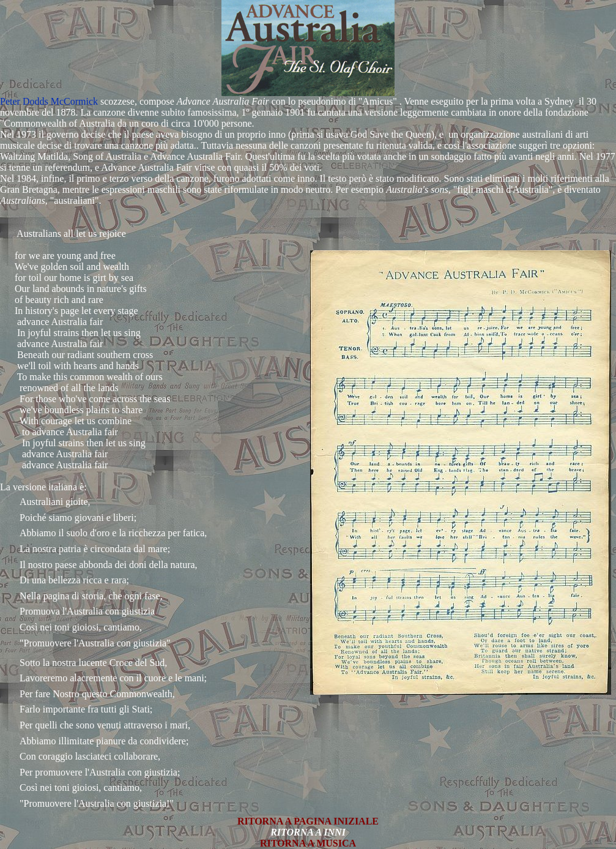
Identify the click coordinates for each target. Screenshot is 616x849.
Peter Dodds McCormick (49, 101)
